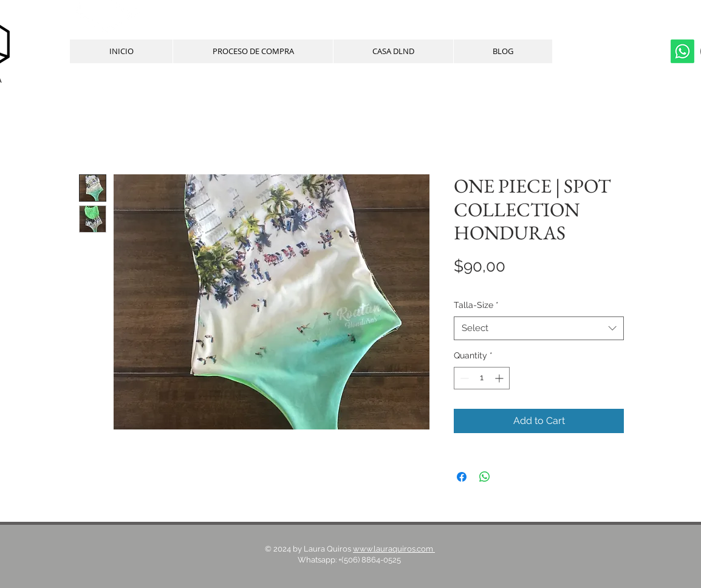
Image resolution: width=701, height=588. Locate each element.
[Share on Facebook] (462, 477)
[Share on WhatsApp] (485, 477)
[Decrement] (463, 378)
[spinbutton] (482, 378)
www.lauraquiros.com (394, 549)
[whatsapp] (682, 51)
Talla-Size (476, 305)
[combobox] (539, 328)
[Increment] (500, 378)
